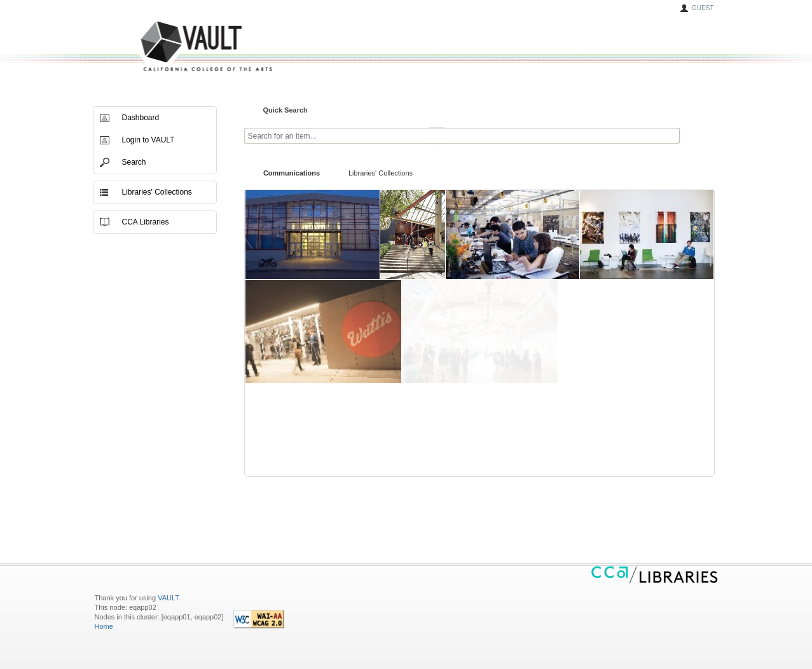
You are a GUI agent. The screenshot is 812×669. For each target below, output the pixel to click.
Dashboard (141, 118)
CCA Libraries (146, 222)
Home (104, 626)
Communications (292, 173)
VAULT (158, 47)
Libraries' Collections (381, 173)
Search (134, 162)
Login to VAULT (148, 140)
